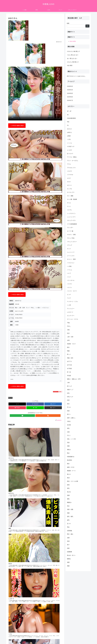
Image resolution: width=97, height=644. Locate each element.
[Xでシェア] (17, 404)
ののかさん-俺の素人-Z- (74, 51)
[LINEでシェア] (35, 408)
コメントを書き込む (35, 628)
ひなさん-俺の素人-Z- (73, 62)
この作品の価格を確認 (17, 126)
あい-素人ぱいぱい (72, 58)
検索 (68, 23)
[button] (53, 408)
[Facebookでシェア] (35, 404)
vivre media (73, 41)
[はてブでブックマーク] (53, 404)
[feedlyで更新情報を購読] (34, 416)
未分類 (10, 398)
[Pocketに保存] (17, 408)
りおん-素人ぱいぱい (73, 55)
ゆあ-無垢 (70, 65)
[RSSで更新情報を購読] (37, 416)
